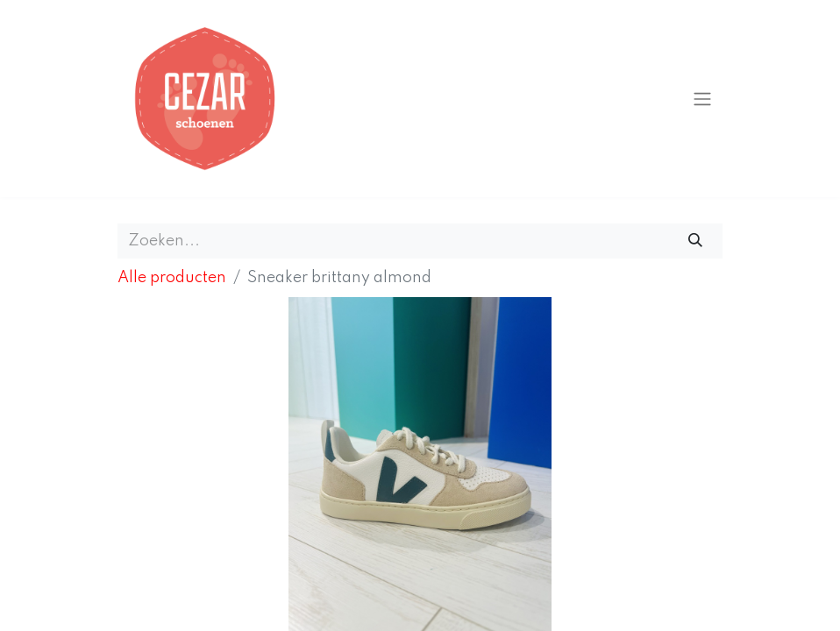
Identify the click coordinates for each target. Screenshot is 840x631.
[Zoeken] (696, 241)
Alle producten (172, 278)
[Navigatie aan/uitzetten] (702, 99)
